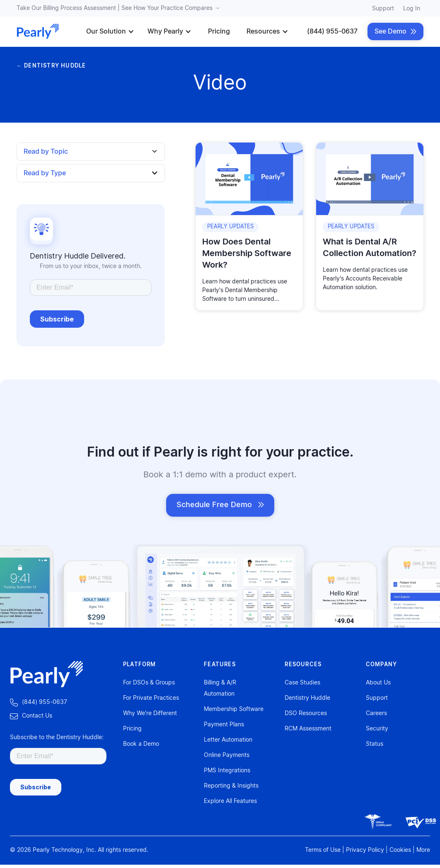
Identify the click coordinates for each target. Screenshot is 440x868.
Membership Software (234, 709)
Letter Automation (228, 740)
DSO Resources (306, 713)
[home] (38, 31)
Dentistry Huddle (307, 698)
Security (377, 729)
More (423, 850)
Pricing (219, 31)
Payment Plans (224, 725)
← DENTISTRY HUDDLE (51, 66)
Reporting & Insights (231, 786)
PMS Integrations (227, 771)
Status (375, 744)
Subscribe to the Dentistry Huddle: (57, 737)
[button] (110, 31)
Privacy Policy (365, 850)
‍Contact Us (31, 716)
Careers (376, 713)
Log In (412, 9)
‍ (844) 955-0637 (39, 702)
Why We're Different (150, 713)
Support (383, 9)
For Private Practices (151, 698)
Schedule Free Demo (220, 505)
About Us (378, 683)
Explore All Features (230, 801)
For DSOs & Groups (149, 683)
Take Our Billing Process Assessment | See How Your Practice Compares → (118, 8)
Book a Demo (141, 744)
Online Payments (227, 755)
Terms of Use (323, 850)
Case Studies (302, 683)
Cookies (400, 850)
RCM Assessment (308, 729)
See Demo (395, 31)
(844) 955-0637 (332, 31)
